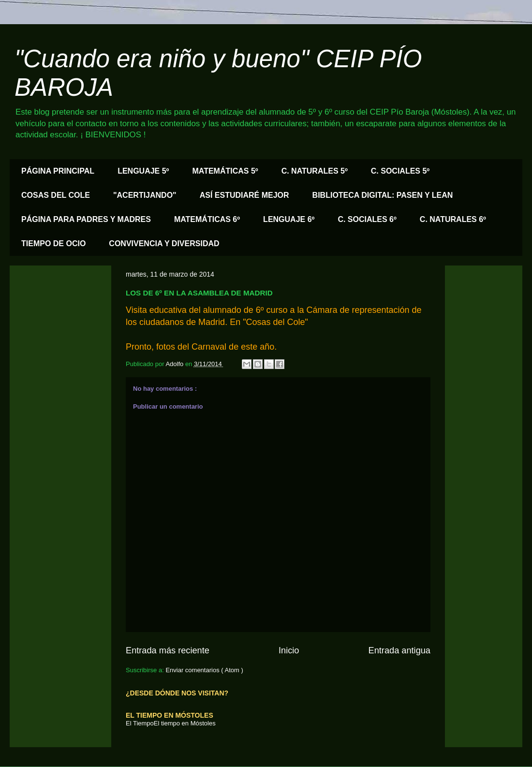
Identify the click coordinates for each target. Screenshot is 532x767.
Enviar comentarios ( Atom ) (204, 670)
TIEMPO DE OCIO (53, 243)
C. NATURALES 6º (453, 219)
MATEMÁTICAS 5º (225, 171)
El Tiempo (140, 723)
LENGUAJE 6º (289, 219)
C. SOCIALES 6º (367, 219)
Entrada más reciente (168, 650)
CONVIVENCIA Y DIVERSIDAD (164, 243)
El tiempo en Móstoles (185, 723)
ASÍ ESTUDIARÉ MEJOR (244, 195)
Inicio (289, 650)
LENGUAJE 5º (143, 171)
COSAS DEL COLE (56, 195)
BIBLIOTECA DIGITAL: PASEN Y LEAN (383, 195)
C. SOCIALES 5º (400, 171)
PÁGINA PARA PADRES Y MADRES (86, 219)
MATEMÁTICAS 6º (207, 219)
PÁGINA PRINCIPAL (58, 171)
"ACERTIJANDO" (145, 195)
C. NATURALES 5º (315, 171)
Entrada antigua (399, 650)
